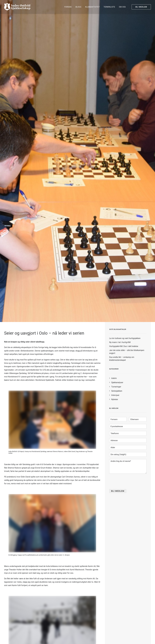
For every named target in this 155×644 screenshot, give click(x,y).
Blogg (78, 7)
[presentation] (128, 485)
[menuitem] (68, 7)
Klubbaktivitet (93, 7)
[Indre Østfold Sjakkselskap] (17, 7)
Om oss (122, 7)
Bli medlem (118, 491)
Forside (68, 7)
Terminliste (109, 7)
